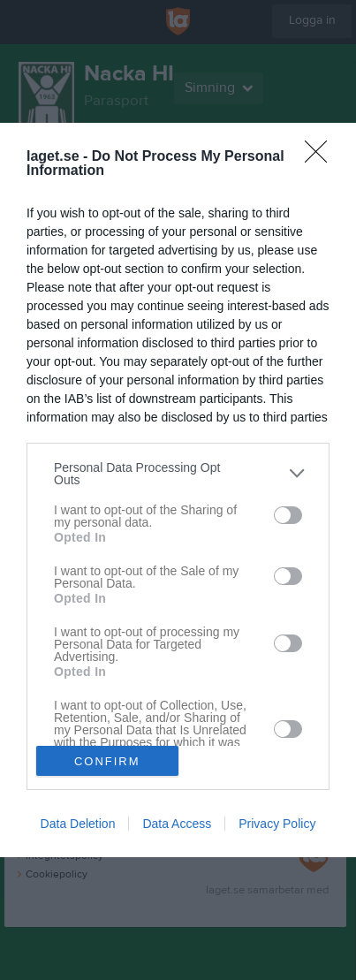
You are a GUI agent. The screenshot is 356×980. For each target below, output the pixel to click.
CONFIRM (107, 760)
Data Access (177, 824)
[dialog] (178, 490)
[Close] (322, 157)
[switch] (288, 515)
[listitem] (178, 474)
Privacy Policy (277, 824)
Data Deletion (78, 824)
